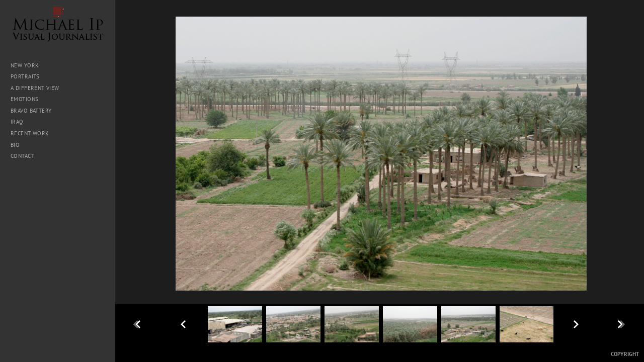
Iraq (21, 122)
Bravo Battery (31, 111)
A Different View (35, 88)
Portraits (25, 76)
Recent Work (30, 133)
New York (25, 65)
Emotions (24, 99)
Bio (15, 145)
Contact (22, 156)
